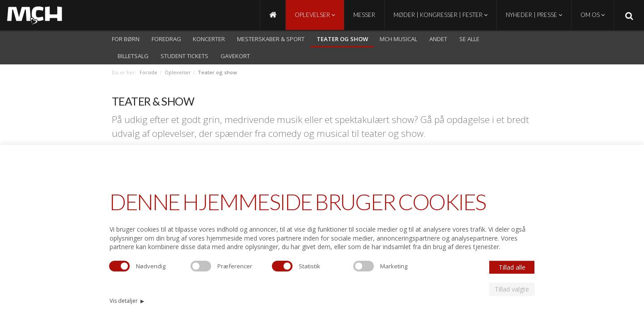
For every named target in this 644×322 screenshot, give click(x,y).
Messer (364, 15)
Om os (593, 15)
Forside (148, 72)
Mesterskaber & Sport (271, 39)
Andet (438, 39)
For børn (126, 39)
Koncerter (209, 39)
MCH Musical (398, 39)
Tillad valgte (512, 289)
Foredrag (166, 39)
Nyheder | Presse (534, 15)
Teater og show (342, 39)
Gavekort (235, 56)
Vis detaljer (127, 301)
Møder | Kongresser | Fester (441, 15)
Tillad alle (512, 267)
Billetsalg (133, 56)
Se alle (469, 39)
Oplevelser (315, 15)
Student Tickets (184, 56)
